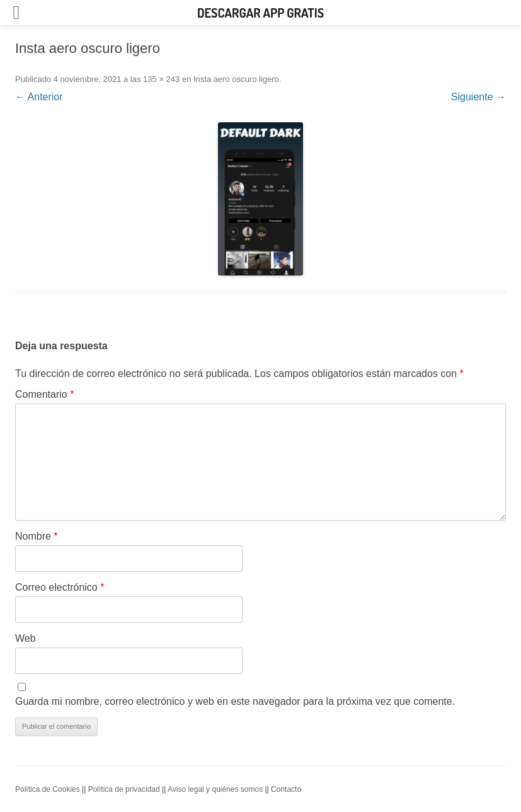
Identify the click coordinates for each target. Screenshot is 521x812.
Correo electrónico (60, 587)
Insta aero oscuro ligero (236, 79)
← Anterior (39, 97)
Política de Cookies (48, 789)
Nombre (37, 536)
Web (26, 638)
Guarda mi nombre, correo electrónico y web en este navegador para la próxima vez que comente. (235, 701)
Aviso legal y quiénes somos (215, 789)
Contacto (286, 789)
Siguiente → (478, 97)
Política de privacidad (124, 789)
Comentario (44, 394)
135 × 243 (161, 79)
